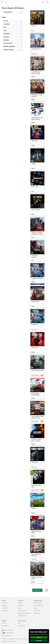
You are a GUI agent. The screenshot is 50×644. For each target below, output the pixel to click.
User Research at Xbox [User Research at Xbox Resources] (22, 616)
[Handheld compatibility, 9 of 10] (13, 46)
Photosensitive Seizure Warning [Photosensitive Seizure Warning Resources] (24, 613)
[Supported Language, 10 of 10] (13, 50)
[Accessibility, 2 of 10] (13, 24)
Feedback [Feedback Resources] (20, 608)
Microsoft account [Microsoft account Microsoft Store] (37, 603)
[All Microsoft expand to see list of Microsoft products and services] (2, 2)
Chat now (39, 637)
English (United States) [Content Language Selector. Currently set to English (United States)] (9, 630)
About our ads (5, 641)
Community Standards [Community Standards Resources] (22, 611)
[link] (37, 21)
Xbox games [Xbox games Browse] (4, 606)
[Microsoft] (25, 1)
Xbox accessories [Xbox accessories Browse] (5, 611)
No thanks (39, 641)
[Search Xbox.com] (6, 2)
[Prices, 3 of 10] (13, 27)
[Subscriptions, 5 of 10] (13, 34)
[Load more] (37, 590)
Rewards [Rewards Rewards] (4, 623)
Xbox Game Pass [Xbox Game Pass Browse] (5, 608)
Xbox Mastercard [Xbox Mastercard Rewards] (5, 626)
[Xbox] (4, 6)
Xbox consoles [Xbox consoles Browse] (5, 603)
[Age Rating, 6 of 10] (13, 37)
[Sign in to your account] (47, 2)
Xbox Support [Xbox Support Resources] (20, 606)
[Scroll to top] (47, 590)
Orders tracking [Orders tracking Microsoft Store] (37, 611)
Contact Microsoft (10, 639)
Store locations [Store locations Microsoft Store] (37, 613)
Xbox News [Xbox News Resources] (20, 603)
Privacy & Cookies (18, 639)
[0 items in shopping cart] (44, 2)
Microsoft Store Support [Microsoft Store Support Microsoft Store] (39, 606)
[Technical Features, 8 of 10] (13, 43)
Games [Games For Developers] (19, 623)
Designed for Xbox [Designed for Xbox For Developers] (21, 626)
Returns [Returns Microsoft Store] (35, 608)
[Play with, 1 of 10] (13, 21)
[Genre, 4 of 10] (13, 30)
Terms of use (25, 639)
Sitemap (4, 639)
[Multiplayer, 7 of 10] (13, 40)
